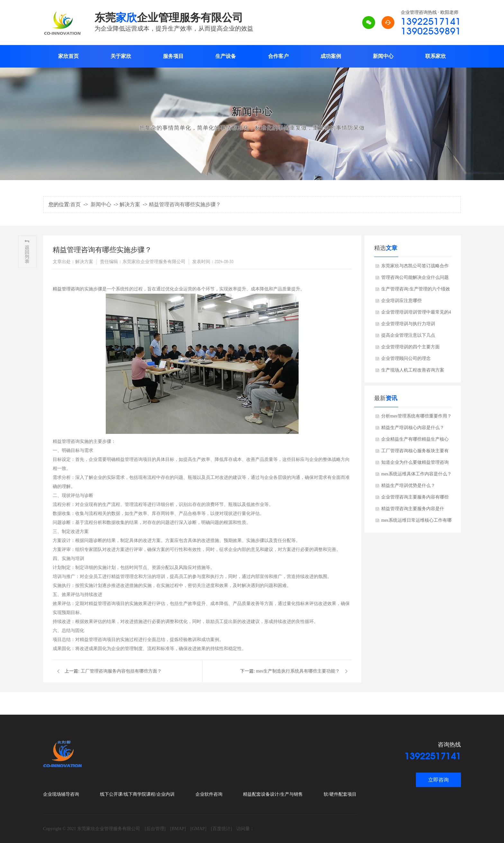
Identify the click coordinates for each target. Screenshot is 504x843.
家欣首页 (68, 56)
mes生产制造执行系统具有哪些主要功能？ (298, 671)
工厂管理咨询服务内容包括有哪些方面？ (121, 671)
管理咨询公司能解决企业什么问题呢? (415, 279)
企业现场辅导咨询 (61, 794)
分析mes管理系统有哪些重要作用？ (416, 416)
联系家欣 (436, 56)
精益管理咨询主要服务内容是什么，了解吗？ (413, 510)
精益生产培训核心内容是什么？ (413, 428)
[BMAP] (178, 829)
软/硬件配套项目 (340, 794)
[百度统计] (221, 829)
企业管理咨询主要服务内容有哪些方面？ (415, 499)
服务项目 (173, 56)
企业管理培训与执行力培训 (408, 324)
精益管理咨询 (66, 289)
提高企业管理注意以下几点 (408, 335)
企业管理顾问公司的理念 (406, 358)
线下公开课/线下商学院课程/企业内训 (137, 794)
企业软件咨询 (209, 794)
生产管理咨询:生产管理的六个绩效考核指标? (416, 291)
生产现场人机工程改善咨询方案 (413, 370)
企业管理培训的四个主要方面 (410, 347)
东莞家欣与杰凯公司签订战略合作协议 (415, 268)
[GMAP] (198, 829)
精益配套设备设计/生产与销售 (273, 794)
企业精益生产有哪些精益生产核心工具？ (415, 441)
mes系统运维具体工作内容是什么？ (416, 474)
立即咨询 (438, 780)
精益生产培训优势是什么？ (408, 486)
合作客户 (278, 56)
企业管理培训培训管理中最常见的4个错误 (416, 314)
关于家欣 (121, 56)
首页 (76, 204)
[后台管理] (155, 829)
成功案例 (331, 56)
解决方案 (130, 204)
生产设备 (226, 56)
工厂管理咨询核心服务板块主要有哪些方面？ (415, 453)
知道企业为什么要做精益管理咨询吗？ (415, 464)
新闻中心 (383, 56)
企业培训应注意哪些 (401, 301)
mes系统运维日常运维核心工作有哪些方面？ (416, 522)
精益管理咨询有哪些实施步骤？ (185, 204)
